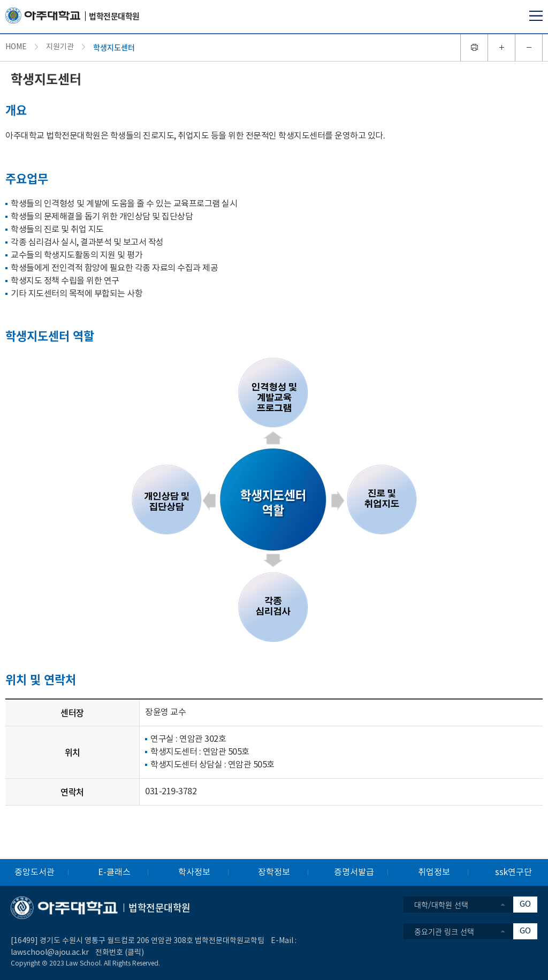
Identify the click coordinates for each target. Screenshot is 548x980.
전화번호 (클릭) (120, 953)
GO (525, 904)
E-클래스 (114, 872)
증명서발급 (354, 872)
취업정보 (434, 872)
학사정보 (194, 872)
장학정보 (274, 872)
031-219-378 (169, 792)
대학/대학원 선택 (441, 905)
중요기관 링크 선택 (444, 931)
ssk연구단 (513, 872)
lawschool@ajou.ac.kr (50, 953)
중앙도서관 (35, 872)
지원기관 (60, 47)
